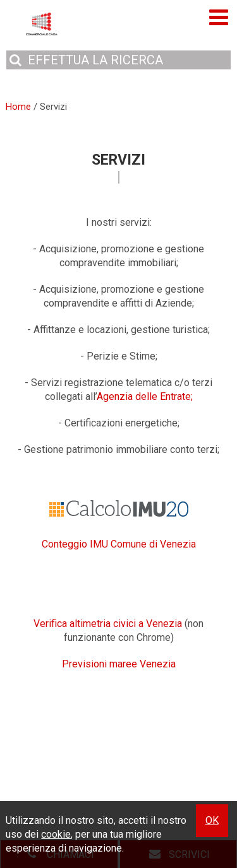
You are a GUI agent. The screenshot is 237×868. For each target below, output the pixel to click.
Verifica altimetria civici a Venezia (108, 624)
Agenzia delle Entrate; (145, 396)
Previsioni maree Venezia (119, 664)
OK (212, 820)
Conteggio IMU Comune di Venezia (119, 544)
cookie (56, 834)
